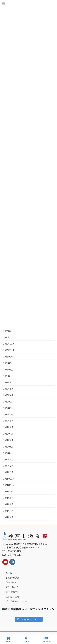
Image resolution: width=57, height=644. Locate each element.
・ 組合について (11, 592)
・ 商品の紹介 (9, 582)
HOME (8, 639)
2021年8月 (8, 504)
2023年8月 (8, 370)
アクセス (26, 639)
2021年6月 (8, 517)
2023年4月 (8, 395)
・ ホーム (7, 573)
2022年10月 (9, 414)
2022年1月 (8, 472)
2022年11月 (9, 408)
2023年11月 (9, 350)
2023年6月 (8, 382)
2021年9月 (8, 498)
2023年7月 (8, 376)
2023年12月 (9, 344)
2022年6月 (8, 440)
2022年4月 (8, 453)
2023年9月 (8, 363)
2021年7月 (8, 511)
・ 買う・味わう (11, 587)
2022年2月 (8, 466)
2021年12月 (9, 479)
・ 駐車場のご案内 (12, 597)
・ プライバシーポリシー (15, 601)
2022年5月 (8, 447)
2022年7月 (8, 434)
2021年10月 (9, 491)
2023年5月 (8, 389)
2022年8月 (8, 427)
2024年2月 (8, 331)
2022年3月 (8, 459)
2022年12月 (9, 402)
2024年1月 (8, 337)
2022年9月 (8, 421)
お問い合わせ (46, 639)
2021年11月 (9, 485)
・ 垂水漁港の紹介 (12, 578)
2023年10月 (9, 357)
